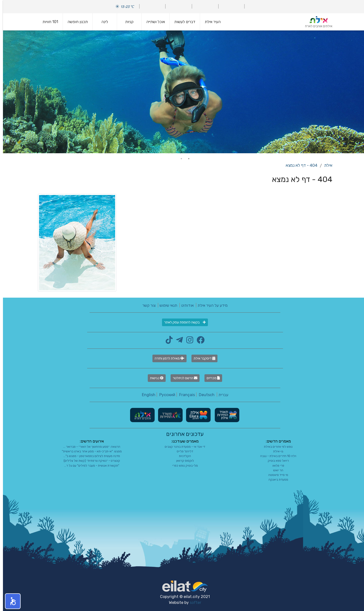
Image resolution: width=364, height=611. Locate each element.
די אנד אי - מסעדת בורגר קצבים (182, 447)
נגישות (154, 378)
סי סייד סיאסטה (275, 475)
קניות (126, 22)
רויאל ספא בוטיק (275, 461)
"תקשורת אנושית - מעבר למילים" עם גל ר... (89, 465)
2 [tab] (178, 159)
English (146, 395)
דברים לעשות (182, 22)
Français (184, 395)
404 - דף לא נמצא (299, 165)
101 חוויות (47, 22)
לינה (102, 22)
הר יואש (275, 470)
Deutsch (204, 395)
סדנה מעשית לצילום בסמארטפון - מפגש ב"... (89, 456)
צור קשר (146, 305)
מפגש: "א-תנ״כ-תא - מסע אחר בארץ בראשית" (89, 451)
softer (193, 603)
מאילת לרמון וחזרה (167, 358)
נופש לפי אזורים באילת (275, 447)
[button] (10, 601)
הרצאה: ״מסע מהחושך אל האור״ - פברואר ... (89, 447)
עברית (220, 395)
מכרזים (210, 378)
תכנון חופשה (75, 22)
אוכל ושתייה (153, 22)
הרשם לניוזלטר (182, 378)
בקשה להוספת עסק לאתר (182, 322)
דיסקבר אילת (202, 358)
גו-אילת (275, 451)
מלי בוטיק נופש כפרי (182, 465)
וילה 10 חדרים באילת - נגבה (275, 456)
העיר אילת (210, 22)
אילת (325, 165)
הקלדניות (182, 456)
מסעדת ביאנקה (275, 479)
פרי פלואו (275, 465)
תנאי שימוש (165, 305)
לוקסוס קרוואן (182, 461)
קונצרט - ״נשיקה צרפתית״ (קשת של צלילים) (89, 461)
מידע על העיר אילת (210, 305)
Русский (164, 395)
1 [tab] (186, 159)
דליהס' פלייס (182, 451)
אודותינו (184, 305)
